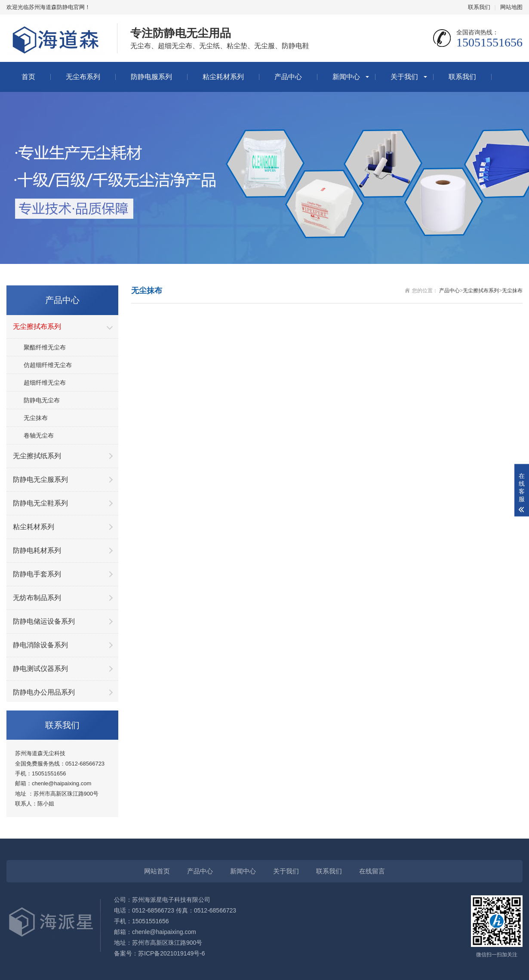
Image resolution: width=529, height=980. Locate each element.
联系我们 (479, 7)
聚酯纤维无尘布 (45, 347)
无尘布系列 (83, 77)
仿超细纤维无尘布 (48, 365)
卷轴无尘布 (39, 435)
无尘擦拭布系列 (481, 291)
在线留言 (372, 871)
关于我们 (404, 77)
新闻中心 (346, 77)
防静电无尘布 (42, 400)
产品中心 (288, 77)
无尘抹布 (36, 418)
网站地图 (511, 7)
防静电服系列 (151, 77)
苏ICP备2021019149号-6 (172, 953)
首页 (28, 77)
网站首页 (157, 871)
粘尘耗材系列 (223, 77)
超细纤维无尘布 (45, 383)
